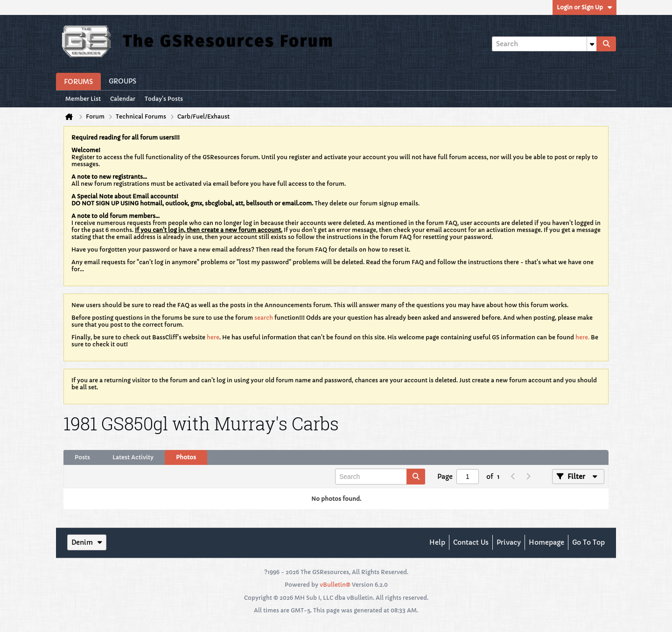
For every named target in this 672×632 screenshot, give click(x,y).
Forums (78, 82)
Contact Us (471, 542)
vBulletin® (335, 585)
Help (437, 542)
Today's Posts (164, 99)
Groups (122, 81)
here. (582, 337)
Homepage (546, 542)
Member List (83, 99)
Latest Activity (133, 457)
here (213, 337)
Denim (87, 542)
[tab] (82, 457)
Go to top (588, 542)
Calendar (123, 99)
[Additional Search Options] (592, 44)
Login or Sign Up (584, 7)
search (264, 318)
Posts (82, 457)
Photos (186, 457)
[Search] (544, 44)
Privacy (509, 542)
